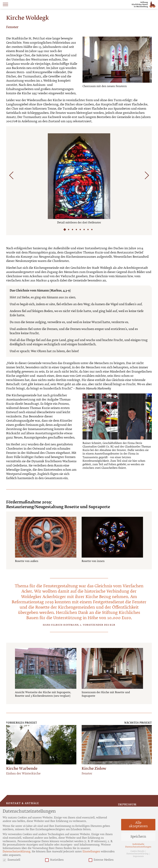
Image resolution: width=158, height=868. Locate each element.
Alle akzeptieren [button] (138, 825)
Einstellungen (91, 852)
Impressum (127, 805)
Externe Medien (101, 860)
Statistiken (54, 860)
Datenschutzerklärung (16, 852)
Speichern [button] (138, 837)
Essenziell (11, 860)
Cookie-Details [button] (138, 851)
